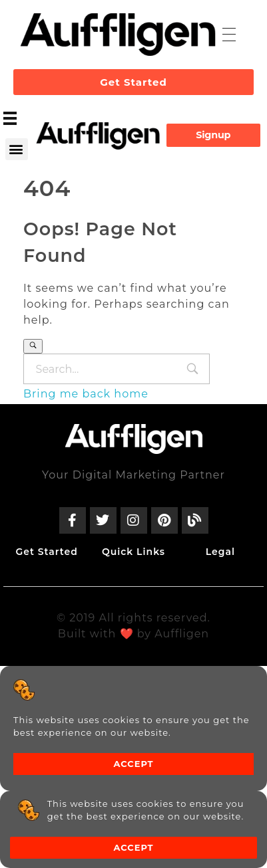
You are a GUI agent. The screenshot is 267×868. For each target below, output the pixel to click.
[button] (17, 149)
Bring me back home (86, 394)
